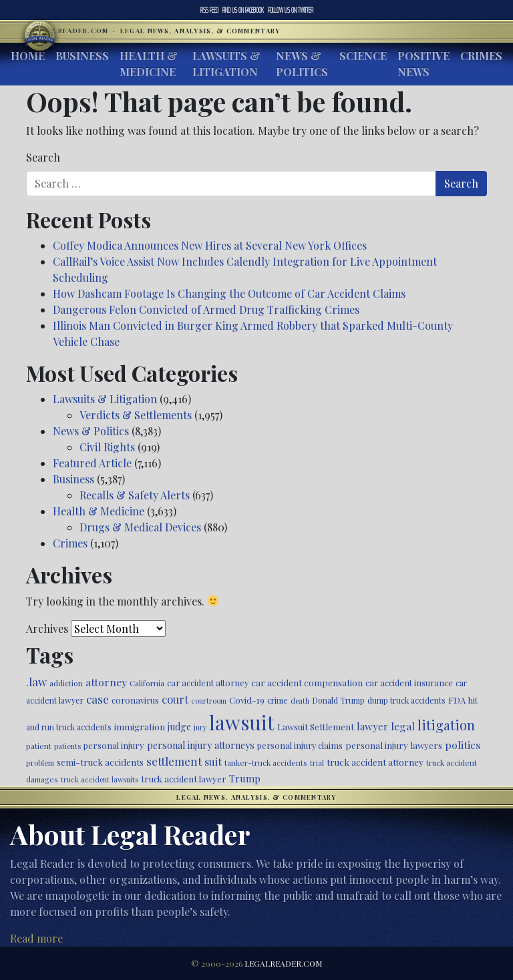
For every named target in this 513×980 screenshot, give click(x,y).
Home (28, 56)
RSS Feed (209, 10)
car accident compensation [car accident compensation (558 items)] (307, 682)
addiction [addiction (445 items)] (66, 683)
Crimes (481, 56)
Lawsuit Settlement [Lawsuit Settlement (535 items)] (316, 727)
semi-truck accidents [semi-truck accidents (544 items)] (100, 762)
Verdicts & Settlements (136, 415)
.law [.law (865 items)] (36, 681)
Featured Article (92, 463)
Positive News (423, 64)
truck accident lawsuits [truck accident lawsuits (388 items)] (100, 779)
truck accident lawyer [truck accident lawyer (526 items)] (184, 779)
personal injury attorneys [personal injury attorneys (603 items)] (201, 745)
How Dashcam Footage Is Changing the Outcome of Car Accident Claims (229, 293)
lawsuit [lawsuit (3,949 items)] (242, 722)
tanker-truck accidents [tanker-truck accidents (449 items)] (266, 762)
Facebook (243, 10)
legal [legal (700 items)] (403, 726)
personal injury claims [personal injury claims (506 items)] (300, 745)
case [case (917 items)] (98, 699)
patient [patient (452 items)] (39, 746)
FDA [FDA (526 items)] (457, 700)
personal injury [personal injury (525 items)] (114, 745)
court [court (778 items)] (175, 699)
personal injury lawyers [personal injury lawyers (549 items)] (394, 745)
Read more (36, 938)
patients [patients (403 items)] (67, 746)
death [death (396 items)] (300, 701)
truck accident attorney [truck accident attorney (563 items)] (375, 762)
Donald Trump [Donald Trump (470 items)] (338, 700)
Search (43, 157)
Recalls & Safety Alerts (135, 495)
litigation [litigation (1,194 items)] (446, 725)
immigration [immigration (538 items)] (140, 727)
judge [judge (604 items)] (179, 727)
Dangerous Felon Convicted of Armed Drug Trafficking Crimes (206, 309)
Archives (47, 629)
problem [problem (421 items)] (40, 763)
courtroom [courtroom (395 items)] (209, 701)
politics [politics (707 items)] (463, 745)
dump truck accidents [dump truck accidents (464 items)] (406, 700)
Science (363, 56)
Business (82, 56)
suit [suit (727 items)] (213, 761)
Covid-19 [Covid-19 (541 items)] (247, 700)
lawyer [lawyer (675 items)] (372, 726)
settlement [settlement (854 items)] (174, 761)
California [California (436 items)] (147, 683)
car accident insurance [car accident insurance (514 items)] (409, 683)
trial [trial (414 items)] (317, 763)
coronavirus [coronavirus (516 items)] (135, 700)
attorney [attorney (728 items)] (106, 682)
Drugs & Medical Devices (140, 527)
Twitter (291, 10)
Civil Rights (107, 447)
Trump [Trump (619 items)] (245, 778)
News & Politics (302, 64)
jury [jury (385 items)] (200, 727)
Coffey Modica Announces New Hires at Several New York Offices (210, 245)
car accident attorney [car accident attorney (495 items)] (208, 683)
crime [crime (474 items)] (278, 700)
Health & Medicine (149, 64)
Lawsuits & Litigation (226, 64)
